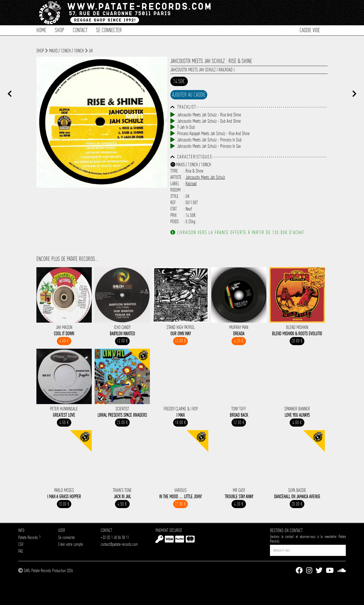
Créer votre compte (71, 544)
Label (175, 184)
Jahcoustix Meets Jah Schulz (193, 70)
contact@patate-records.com (119, 544)
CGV (21, 544)
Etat (174, 209)
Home (41, 30)
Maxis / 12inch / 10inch (66, 51)
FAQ (20, 551)
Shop (60, 30)
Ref (173, 203)
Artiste (176, 177)
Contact (80, 30)
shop (40, 51)
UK (91, 51)
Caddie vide (310, 30)
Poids (175, 222)
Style (174, 196)
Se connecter (109, 30)
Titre (174, 171)
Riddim (175, 190)
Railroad (226, 70)
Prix (174, 215)
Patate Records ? (29, 537)
